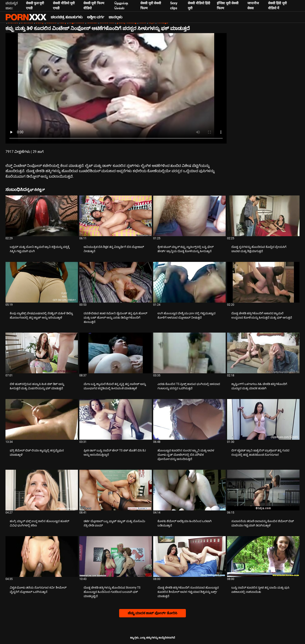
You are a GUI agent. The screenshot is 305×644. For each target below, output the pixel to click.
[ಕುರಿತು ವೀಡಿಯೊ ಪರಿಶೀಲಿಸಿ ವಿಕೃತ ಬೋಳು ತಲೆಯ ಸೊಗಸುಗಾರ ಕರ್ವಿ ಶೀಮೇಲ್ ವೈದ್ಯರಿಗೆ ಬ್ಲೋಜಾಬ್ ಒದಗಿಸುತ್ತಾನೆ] (42, 557)
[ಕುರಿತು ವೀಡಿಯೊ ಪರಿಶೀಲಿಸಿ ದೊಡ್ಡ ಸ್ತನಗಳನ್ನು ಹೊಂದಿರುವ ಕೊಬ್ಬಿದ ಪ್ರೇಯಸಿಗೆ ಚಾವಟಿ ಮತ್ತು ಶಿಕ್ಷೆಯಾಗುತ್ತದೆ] (263, 216)
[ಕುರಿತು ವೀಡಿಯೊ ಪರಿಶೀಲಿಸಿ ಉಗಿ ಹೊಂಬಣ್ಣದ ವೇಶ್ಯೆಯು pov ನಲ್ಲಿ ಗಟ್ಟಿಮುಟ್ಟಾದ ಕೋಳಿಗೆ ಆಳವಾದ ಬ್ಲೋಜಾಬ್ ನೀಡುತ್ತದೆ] (189, 282)
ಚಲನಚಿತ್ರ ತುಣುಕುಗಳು (67, 17)
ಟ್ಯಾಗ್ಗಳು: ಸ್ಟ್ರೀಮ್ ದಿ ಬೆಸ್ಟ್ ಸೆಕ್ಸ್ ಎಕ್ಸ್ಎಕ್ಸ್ (26, 17)
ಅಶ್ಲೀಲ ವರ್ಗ (96, 17)
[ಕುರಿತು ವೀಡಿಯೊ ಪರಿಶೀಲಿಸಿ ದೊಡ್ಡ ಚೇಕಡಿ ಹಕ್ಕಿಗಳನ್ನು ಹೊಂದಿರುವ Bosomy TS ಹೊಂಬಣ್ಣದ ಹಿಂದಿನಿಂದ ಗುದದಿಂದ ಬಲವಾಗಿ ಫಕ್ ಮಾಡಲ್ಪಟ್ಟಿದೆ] (116, 557)
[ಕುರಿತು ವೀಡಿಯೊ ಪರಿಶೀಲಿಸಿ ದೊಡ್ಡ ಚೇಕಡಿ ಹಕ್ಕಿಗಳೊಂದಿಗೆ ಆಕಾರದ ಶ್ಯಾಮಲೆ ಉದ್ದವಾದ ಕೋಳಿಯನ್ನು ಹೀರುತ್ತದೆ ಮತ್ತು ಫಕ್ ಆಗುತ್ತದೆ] (263, 282)
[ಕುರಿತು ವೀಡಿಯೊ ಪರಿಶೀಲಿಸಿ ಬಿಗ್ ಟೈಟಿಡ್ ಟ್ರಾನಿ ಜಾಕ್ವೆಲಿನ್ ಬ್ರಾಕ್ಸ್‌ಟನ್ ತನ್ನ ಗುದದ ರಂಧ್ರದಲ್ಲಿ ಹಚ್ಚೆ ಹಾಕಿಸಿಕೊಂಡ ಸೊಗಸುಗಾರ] (263, 419)
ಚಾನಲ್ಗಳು (116, 17)
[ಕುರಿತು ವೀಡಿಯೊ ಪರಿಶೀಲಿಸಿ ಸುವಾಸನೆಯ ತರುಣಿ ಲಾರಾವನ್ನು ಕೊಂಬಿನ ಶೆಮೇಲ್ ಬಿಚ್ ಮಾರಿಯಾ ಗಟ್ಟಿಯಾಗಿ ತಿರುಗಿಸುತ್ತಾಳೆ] (263, 490)
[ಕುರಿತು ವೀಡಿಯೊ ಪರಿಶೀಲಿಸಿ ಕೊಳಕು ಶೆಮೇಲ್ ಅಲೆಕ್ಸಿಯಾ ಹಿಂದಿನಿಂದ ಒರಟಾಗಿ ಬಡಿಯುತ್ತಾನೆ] (189, 490)
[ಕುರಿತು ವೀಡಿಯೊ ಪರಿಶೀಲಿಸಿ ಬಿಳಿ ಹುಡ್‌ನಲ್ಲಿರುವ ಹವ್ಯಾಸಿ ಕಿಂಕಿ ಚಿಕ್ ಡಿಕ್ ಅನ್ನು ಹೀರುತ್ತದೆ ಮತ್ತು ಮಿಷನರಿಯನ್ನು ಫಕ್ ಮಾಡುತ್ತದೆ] (42, 353)
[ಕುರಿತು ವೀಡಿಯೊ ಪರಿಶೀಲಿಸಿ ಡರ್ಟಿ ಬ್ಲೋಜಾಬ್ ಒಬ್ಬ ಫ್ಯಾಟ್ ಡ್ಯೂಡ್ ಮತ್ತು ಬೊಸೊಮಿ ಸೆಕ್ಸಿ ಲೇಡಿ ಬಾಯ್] (116, 490)
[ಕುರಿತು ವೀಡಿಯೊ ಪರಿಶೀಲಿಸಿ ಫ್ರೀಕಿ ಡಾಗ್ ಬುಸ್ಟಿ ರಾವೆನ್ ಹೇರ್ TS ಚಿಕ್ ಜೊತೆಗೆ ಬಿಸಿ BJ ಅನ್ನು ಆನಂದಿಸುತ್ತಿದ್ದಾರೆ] (116, 419)
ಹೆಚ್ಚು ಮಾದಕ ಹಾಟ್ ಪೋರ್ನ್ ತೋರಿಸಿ (153, 613)
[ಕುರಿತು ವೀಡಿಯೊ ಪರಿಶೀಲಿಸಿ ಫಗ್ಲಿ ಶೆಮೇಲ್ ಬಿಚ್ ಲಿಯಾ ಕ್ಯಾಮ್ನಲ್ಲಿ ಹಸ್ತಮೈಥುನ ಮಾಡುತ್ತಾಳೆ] (42, 419)
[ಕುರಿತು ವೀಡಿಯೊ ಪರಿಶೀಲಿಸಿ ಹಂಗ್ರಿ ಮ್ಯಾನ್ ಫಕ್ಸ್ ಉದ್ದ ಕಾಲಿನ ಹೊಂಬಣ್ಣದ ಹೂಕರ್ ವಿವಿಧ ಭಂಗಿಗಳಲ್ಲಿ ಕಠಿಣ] (42, 490)
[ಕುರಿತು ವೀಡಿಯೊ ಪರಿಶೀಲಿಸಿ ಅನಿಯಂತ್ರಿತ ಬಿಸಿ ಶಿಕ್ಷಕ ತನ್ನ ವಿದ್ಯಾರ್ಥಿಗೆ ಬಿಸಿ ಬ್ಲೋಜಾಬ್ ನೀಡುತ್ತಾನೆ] (116, 216)
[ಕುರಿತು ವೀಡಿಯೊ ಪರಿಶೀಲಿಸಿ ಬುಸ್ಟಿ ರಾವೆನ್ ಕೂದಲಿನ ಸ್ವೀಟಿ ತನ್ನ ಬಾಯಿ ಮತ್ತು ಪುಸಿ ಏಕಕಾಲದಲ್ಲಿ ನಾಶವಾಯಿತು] (263, 557)
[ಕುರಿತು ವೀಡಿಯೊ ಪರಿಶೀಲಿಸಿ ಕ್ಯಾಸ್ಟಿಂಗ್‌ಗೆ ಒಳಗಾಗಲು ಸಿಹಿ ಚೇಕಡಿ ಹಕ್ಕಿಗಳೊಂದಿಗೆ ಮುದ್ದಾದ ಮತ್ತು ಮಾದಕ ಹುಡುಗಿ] (263, 353)
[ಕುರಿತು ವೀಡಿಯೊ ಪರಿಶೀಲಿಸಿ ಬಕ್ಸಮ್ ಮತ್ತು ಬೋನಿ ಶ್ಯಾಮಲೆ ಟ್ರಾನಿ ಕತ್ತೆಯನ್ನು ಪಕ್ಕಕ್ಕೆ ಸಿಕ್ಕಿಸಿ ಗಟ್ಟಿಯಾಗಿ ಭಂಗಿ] (42, 216)
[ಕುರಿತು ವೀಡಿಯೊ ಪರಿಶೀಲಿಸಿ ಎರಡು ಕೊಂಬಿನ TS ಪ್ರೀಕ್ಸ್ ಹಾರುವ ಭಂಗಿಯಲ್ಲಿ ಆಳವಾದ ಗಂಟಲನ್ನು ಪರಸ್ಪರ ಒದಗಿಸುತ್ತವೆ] (189, 353)
